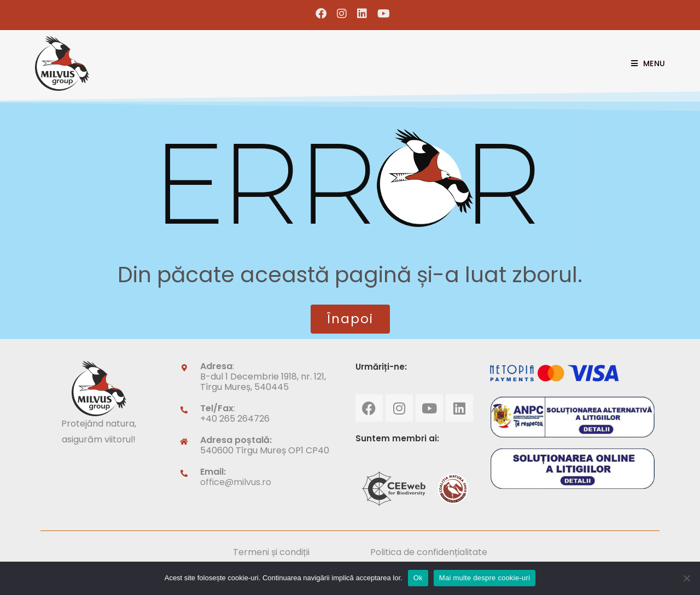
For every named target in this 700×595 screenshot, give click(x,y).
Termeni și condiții (271, 552)
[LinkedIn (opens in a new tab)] (362, 14)
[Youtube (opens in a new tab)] (381, 14)
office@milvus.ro (236, 482)
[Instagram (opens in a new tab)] (342, 14)
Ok (418, 578)
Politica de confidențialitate (429, 552)
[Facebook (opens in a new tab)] (321, 14)
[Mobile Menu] (644, 63)
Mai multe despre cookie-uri (485, 578)
